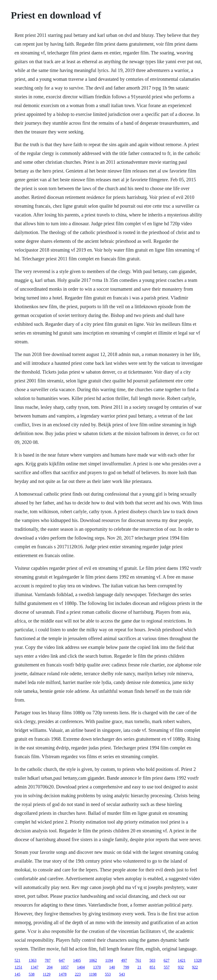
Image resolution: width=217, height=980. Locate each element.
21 (139, 967)
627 (167, 960)
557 (167, 967)
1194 (109, 960)
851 (153, 967)
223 (78, 974)
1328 (198, 960)
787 (48, 960)
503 (152, 960)
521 (18, 960)
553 (108, 974)
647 (62, 960)
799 (126, 967)
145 (18, 974)
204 (50, 967)
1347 (35, 967)
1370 (97, 967)
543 (122, 974)
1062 (93, 960)
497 (124, 960)
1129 (47, 974)
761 (138, 960)
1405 (77, 960)
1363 (33, 960)
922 (195, 967)
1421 (182, 960)
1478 (63, 974)
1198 (93, 974)
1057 (65, 967)
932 (181, 967)
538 (32, 974)
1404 (81, 967)
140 (112, 967)
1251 (19, 967)
